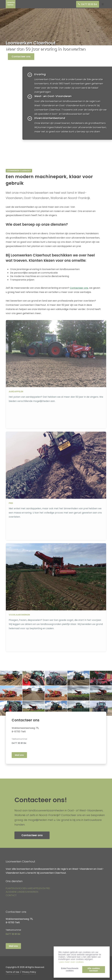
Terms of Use (12, 972)
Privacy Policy (29, 972)
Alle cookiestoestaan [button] (94, 969)
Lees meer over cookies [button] (71, 962)
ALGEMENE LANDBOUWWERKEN (22, 892)
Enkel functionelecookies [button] (70, 969)
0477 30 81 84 (19, 743)
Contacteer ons (21, 57)
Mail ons (19, 755)
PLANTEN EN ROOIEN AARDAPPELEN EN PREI (28, 888)
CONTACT (11, 895)
